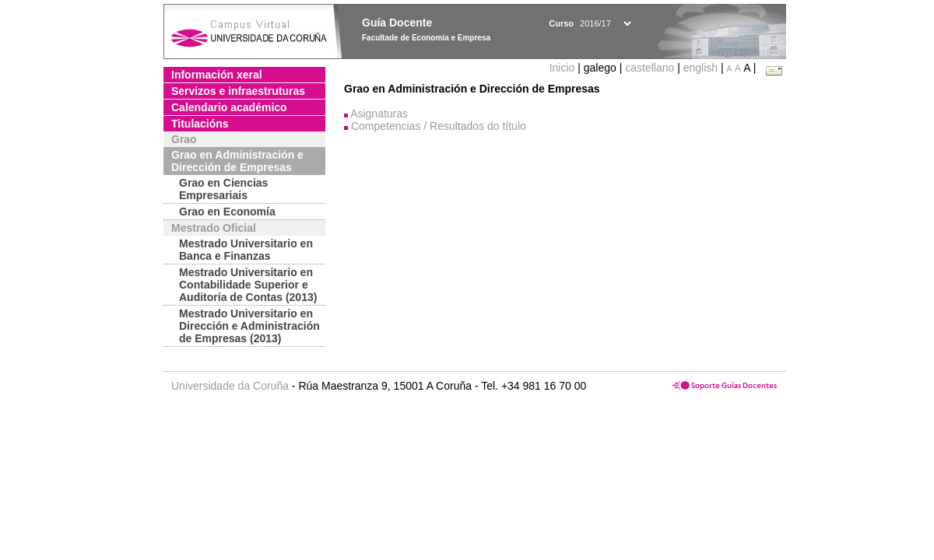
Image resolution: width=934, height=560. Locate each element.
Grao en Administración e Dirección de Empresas (237, 161)
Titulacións (200, 124)
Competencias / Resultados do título (439, 126)
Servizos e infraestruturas (238, 91)
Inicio (564, 68)
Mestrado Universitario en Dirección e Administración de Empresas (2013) (249, 326)
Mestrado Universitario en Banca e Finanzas (246, 250)
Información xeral (217, 75)
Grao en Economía (227, 212)
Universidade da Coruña (230, 386)
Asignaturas (379, 114)
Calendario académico (229, 107)
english (700, 68)
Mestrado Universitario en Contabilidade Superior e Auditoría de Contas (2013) (248, 285)
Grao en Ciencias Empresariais (223, 189)
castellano (650, 68)
